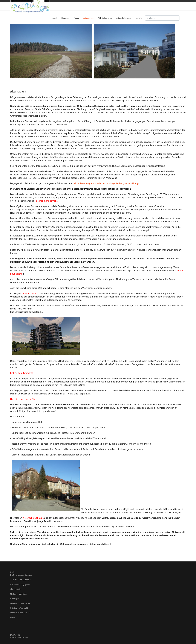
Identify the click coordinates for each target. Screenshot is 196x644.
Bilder (13, 572)
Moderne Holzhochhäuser (20, 603)
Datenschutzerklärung (19, 637)
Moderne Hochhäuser (19, 594)
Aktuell (54, 18)
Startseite (65, 18)
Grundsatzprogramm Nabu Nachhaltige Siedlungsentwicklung (106, 183)
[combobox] (162, 18)
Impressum (15, 635)
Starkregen (14, 599)
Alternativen (88, 18)
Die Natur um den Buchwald (21, 575)
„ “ (30, 293)
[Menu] (184, 18)
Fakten (76, 18)
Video (12, 618)
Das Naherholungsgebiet (20, 585)
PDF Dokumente (105, 18)
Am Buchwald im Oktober (20, 613)
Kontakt (138, 18)
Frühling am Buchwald (19, 608)
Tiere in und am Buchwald (20, 580)
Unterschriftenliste (123, 18)
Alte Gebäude (16, 589)
